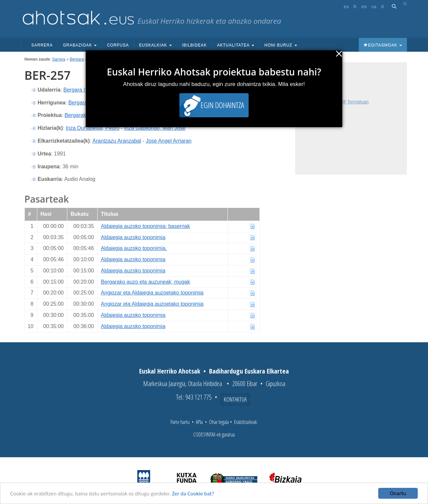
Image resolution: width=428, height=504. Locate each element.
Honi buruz (281, 45)
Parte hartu (180, 422)
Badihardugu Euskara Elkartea (249, 371)
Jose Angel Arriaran (169, 141)
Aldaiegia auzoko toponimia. (134, 248)
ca (374, 7)
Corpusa (118, 45)
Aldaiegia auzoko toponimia (133, 237)
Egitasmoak (383, 45)
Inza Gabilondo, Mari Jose (155, 128)
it (383, 7)
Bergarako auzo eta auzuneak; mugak (145, 282)
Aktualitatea (236, 45)
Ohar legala (219, 422)
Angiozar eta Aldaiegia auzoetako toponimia (152, 293)
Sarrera (42, 45)
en (364, 7)
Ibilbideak (194, 45)
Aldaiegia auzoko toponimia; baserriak (145, 226)
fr (355, 7)
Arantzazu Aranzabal (117, 141)
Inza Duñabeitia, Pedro (92, 128)
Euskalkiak (155, 45)
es (346, 7)
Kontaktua (235, 399)
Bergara (77, 59)
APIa (199, 422)
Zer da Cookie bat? (193, 494)
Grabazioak (80, 45)
